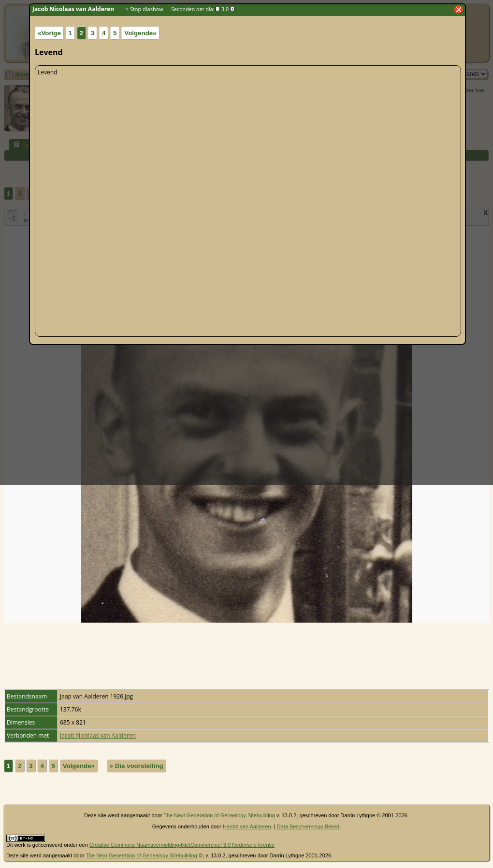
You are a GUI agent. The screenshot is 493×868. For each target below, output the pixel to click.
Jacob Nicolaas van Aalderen (98, 735)
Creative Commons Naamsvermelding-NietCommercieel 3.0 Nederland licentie (182, 845)
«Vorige (49, 33)
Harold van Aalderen (247, 826)
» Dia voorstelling (137, 766)
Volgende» (79, 766)
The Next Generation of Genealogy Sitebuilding (219, 815)
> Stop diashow (145, 9)
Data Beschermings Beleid (308, 826)
